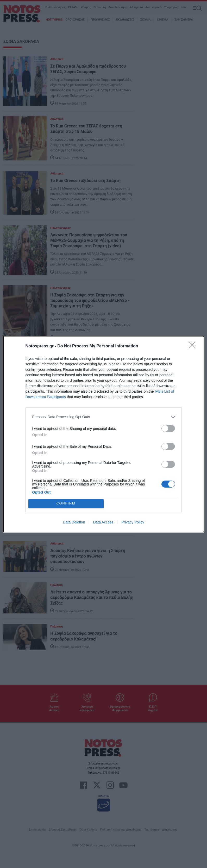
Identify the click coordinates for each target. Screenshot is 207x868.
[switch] (168, 428)
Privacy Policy (133, 522)
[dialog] (104, 434)
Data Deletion (74, 522)
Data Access (103, 522)
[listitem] (104, 417)
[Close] (194, 346)
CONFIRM (66, 504)
